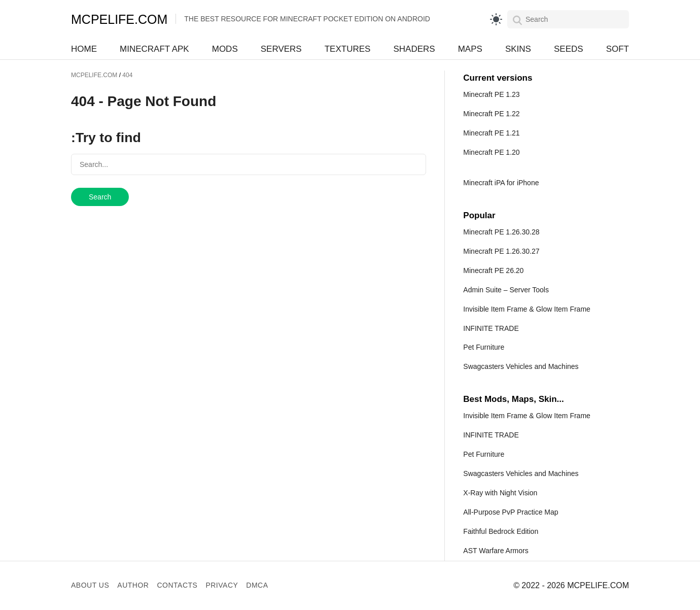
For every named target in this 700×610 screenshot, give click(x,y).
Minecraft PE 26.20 (493, 270)
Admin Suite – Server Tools (506, 290)
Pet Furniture (484, 347)
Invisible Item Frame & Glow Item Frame (527, 309)
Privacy (222, 585)
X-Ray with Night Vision (500, 493)
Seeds (569, 49)
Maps (470, 49)
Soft (618, 49)
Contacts (177, 585)
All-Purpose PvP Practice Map (511, 512)
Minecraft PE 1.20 (491, 152)
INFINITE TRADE (491, 328)
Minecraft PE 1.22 (491, 114)
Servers (281, 49)
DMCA (257, 585)
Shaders (414, 49)
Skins (518, 49)
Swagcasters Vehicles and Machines (521, 366)
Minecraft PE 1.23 (491, 94)
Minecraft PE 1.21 (491, 133)
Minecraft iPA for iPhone (501, 183)
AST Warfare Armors (496, 551)
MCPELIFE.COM (119, 19)
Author (133, 585)
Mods (225, 49)
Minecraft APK (154, 49)
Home (84, 49)
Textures (348, 49)
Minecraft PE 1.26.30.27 (501, 251)
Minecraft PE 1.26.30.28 (501, 232)
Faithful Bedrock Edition (501, 531)
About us (90, 585)
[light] (496, 19)
